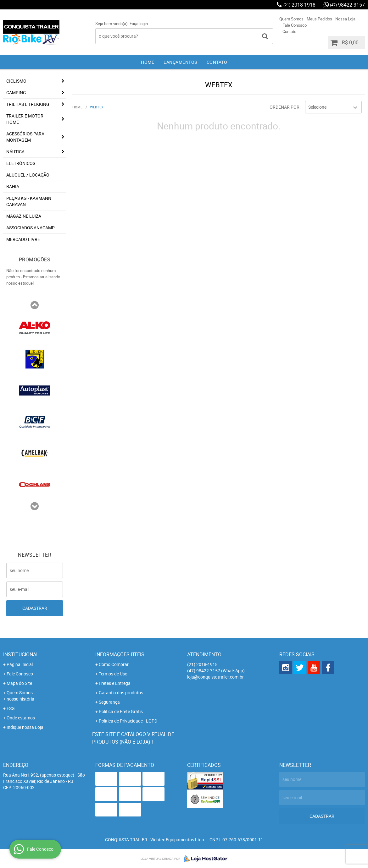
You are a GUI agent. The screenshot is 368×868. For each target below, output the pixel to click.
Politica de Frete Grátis (121, 711)
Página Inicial (20, 664)
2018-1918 (299, 5)
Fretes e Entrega (115, 683)
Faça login (139, 24)
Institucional (21, 654)
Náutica (15, 152)
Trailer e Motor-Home (25, 119)
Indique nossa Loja (25, 727)
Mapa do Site (19, 683)
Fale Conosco (295, 25)
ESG (11, 708)
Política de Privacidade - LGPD (128, 721)
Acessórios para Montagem (25, 137)
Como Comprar (114, 664)
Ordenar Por (284, 107)
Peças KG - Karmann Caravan (29, 201)
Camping (16, 93)
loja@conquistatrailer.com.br (215, 677)
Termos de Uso (113, 674)
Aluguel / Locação (28, 175)
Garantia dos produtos (121, 693)
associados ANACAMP (31, 228)
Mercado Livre (23, 239)
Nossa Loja (345, 19)
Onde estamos (21, 718)
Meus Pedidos (319, 19)
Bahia (13, 186)
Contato (289, 31)
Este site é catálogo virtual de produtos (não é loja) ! (133, 738)
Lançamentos (180, 62)
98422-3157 (347, 5)
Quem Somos (291, 19)
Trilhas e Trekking (28, 104)
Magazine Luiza (24, 216)
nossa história (20, 699)
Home (148, 62)
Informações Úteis (120, 654)
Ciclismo (16, 81)
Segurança (109, 702)
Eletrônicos (21, 163)
